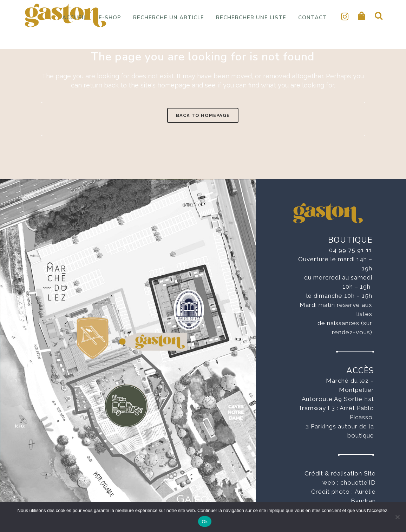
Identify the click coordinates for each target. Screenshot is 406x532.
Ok (205, 522)
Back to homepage (203, 115)
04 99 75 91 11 (351, 250)
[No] (397, 517)
